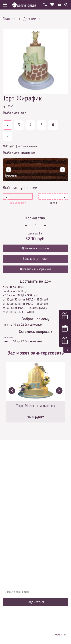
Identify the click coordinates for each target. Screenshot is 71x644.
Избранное (12, 528)
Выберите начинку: (19, 153)
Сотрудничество (15, 534)
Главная (11, 500)
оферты (60, 634)
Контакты (12, 517)
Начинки (11, 523)
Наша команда (15, 540)
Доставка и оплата (17, 511)
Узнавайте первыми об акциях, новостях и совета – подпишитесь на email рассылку (35, 583)
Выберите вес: (15, 113)
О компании (13, 506)
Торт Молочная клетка (35, 406)
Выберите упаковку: (20, 188)
